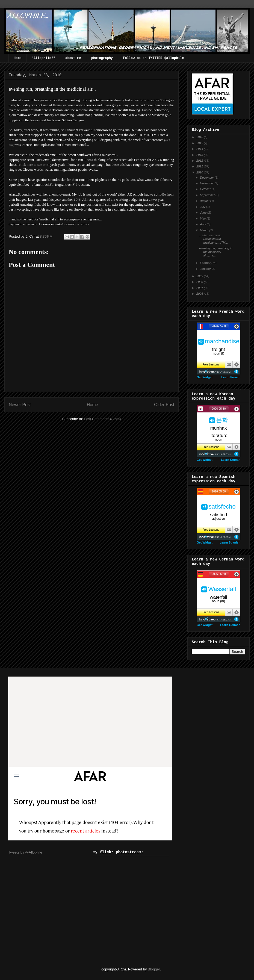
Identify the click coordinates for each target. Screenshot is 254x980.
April (203, 224)
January (206, 269)
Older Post (164, 405)
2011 (200, 166)
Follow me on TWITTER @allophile (153, 58)
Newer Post (20, 405)
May (203, 219)
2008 (200, 282)
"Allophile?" (43, 58)
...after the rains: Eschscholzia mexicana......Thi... (213, 239)
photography (102, 58)
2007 (200, 288)
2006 (200, 294)
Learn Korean (231, 460)
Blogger (154, 969)
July (203, 207)
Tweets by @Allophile (25, 852)
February (206, 263)
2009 (200, 276)
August (205, 201)
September (208, 195)
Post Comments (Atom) (102, 419)
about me (73, 58)
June (204, 212)
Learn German (230, 625)
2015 (200, 143)
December (207, 178)
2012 (200, 161)
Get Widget (205, 377)
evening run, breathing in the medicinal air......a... (216, 252)
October (206, 189)
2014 (200, 149)
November (207, 183)
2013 (200, 155)
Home (18, 58)
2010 (200, 172)
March (205, 230)
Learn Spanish (230, 542)
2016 (200, 137)
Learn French (231, 377)
